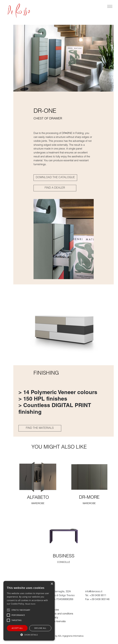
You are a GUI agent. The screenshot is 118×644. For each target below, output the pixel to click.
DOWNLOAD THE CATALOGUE (55, 178)
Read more (30, 604)
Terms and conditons (61, 614)
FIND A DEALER (55, 188)
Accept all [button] (17, 628)
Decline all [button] (40, 628)
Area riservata (58, 622)
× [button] (52, 584)
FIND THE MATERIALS (40, 428)
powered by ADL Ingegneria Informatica (65, 636)
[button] (29, 635)
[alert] (29, 611)
